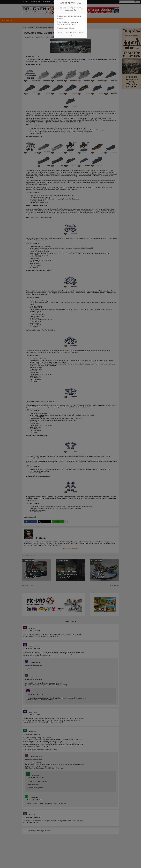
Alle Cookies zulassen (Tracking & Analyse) (69, 17)
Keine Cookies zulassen (66, 28)
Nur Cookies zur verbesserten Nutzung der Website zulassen (68, 23)
